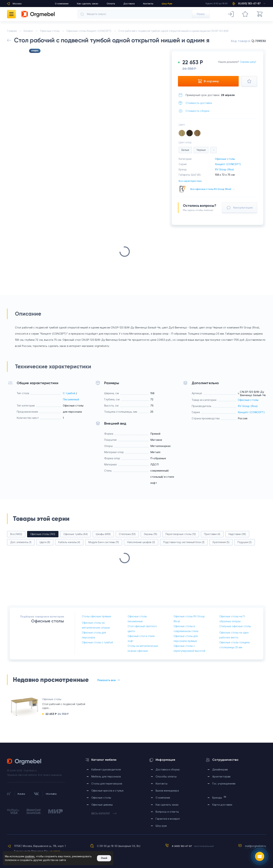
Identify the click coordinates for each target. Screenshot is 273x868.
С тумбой (69, 393)
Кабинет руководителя (106, 769)
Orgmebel (24, 762)
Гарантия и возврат (168, 819)
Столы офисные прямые (97, 616)
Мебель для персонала (106, 776)
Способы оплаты (166, 776)
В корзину (208, 81)
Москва (17, 4)
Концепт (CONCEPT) (228, 164)
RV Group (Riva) (225, 169)
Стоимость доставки (199, 103)
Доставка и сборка (168, 769)
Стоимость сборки (197, 111)
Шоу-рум (161, 826)
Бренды (219, 797)
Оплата (111, 4)
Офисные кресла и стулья (107, 791)
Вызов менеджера (167, 791)
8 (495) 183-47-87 (182, 846)
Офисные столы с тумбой (97, 642)
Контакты (148, 4)
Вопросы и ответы (167, 812)
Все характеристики (190, 181)
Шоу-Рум (167, 4)
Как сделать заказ (88, 4)
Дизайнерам (220, 769)
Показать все (108, 680)
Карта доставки (222, 805)
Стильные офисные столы (235, 626)
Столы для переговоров (107, 784)
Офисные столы (225, 159)
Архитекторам (221, 776)
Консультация (240, 208)
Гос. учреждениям (224, 784)
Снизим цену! (248, 62)
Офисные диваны (102, 805)
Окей (104, 858)
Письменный (71, 399)
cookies (30, 856)
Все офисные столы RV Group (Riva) (213, 189)
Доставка (129, 4)
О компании (62, 4)
